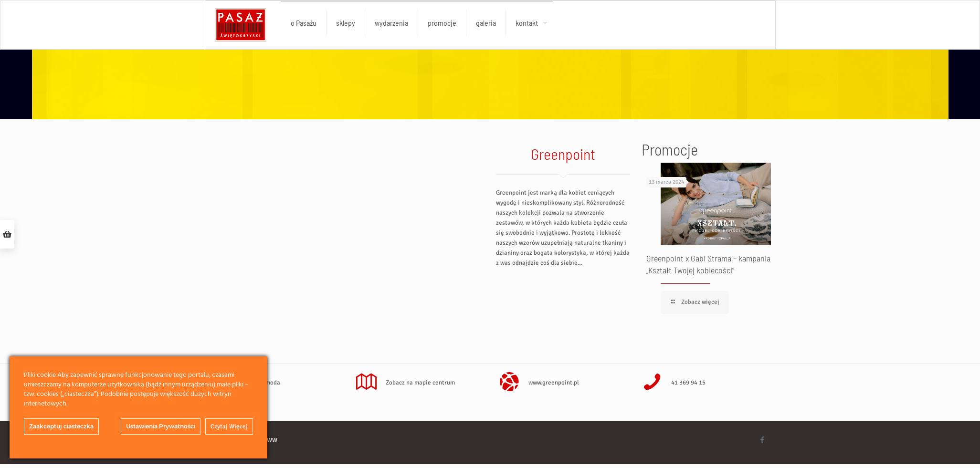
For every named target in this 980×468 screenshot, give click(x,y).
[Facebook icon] (763, 440)
